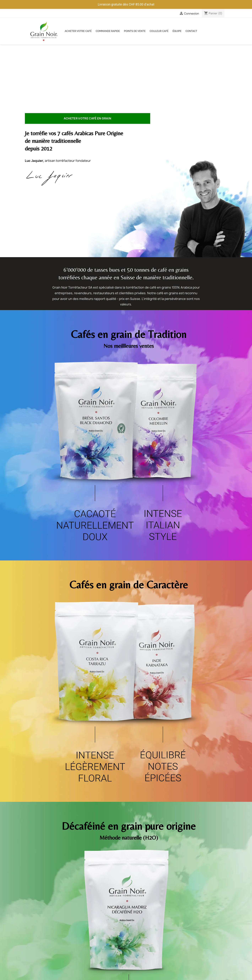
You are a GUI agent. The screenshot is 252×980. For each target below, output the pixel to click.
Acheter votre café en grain (88, 118)
